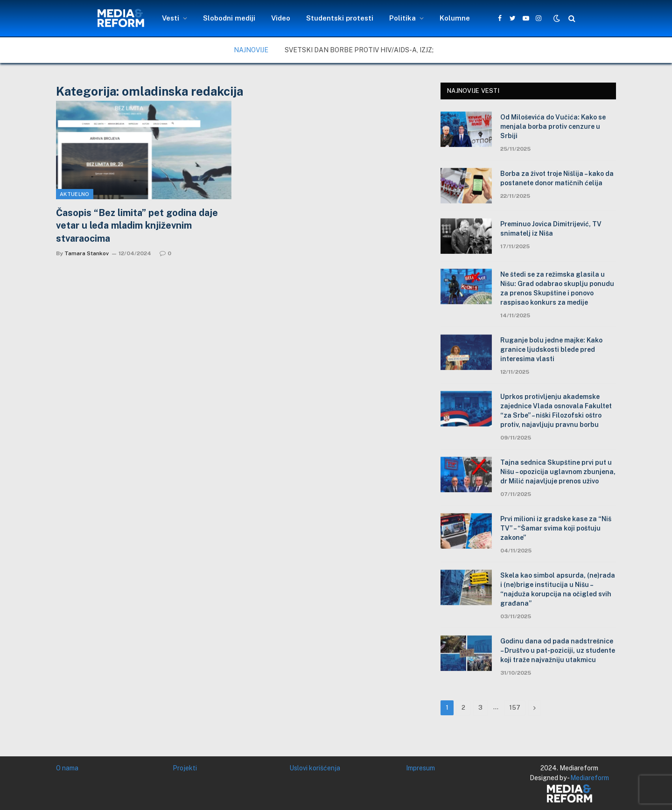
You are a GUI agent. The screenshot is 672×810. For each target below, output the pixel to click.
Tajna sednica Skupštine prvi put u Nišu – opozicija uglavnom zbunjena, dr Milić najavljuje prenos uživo (558, 472)
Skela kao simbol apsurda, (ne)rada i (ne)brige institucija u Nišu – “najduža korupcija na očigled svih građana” (558, 589)
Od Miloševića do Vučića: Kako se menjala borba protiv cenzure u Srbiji (553, 126)
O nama (67, 768)
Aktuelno (75, 194)
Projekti (185, 768)
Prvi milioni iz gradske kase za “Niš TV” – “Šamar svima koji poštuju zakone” (556, 528)
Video (281, 18)
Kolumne (455, 18)
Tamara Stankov (87, 253)
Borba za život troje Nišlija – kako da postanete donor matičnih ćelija (557, 178)
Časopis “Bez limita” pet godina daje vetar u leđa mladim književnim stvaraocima (137, 225)
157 (515, 708)
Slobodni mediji (229, 18)
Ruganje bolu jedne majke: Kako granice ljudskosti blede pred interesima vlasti (551, 349)
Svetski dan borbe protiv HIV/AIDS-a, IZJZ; (359, 50)
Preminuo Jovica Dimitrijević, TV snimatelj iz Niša (551, 229)
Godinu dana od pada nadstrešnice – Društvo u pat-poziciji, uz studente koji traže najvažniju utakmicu (558, 650)
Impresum (420, 768)
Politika (402, 18)
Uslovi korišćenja (315, 768)
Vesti (171, 18)
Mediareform (590, 778)
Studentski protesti (340, 18)
